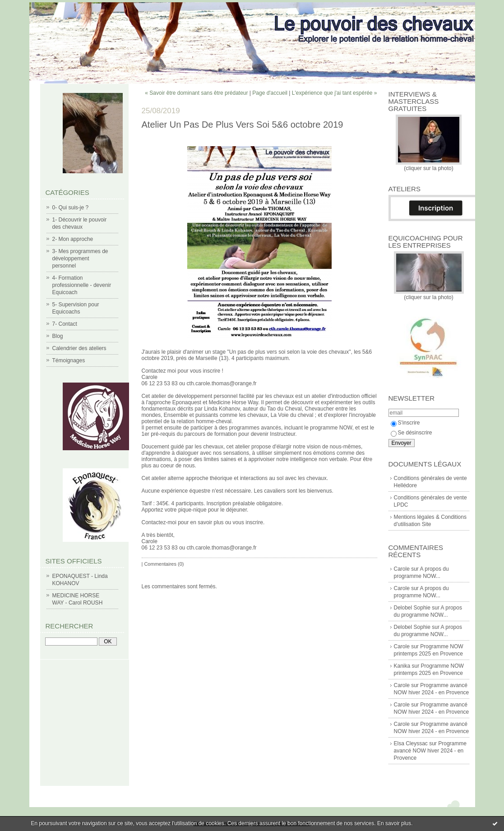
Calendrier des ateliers (79, 348)
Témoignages (69, 360)
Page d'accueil (270, 93)
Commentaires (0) (164, 564)
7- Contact (65, 324)
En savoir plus (394, 823)
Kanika (402, 666)
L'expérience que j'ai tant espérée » (335, 93)
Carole (402, 569)
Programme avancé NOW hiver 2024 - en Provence (430, 751)
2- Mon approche (73, 239)
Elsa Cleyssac (411, 743)
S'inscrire (405, 423)
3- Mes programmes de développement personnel (80, 259)
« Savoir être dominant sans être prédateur (196, 93)
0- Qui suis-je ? (71, 208)
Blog (58, 336)
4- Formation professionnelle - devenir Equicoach (82, 285)
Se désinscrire (412, 433)
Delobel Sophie (412, 608)
